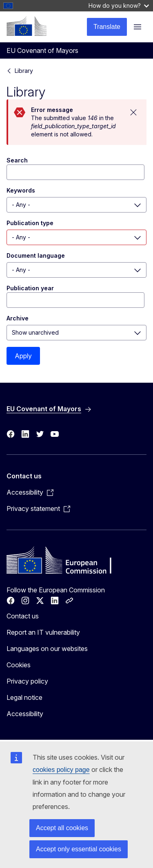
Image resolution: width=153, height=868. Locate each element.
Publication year (30, 288)
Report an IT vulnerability (43, 632)
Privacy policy (27, 681)
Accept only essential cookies (79, 849)
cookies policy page (61, 770)
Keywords (21, 190)
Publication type (30, 223)
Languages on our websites (47, 649)
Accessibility (25, 714)
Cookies (19, 665)
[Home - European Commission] (27, 26)
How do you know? (119, 5)
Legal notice (24, 697)
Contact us (23, 616)
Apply (23, 356)
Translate (107, 27)
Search (17, 160)
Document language (36, 255)
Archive (18, 318)
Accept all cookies (62, 828)
